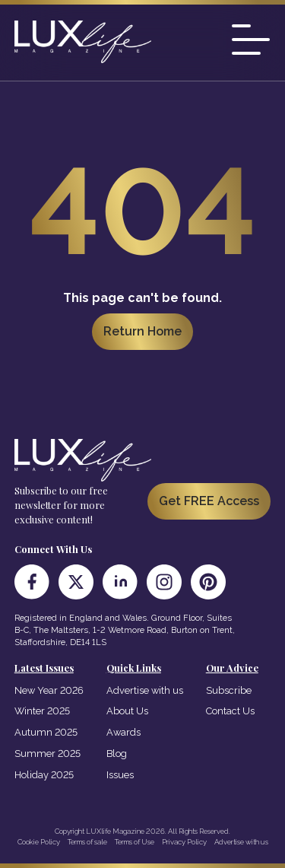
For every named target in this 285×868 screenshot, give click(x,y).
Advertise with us (145, 690)
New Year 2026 (49, 690)
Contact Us (230, 711)
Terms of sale (87, 842)
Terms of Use (135, 842)
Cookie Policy (39, 842)
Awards (123, 732)
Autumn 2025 (46, 732)
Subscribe (229, 690)
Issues (120, 775)
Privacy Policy (184, 842)
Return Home (142, 331)
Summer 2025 (47, 754)
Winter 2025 (42, 711)
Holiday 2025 (44, 775)
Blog (117, 754)
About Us (127, 711)
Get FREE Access (209, 501)
